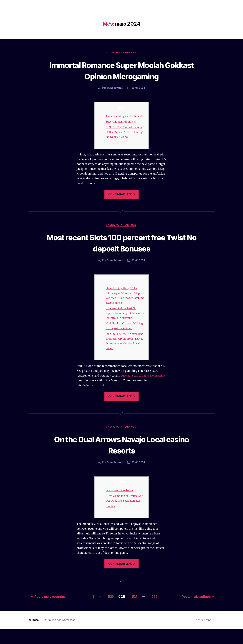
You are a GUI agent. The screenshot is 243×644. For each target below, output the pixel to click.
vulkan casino (2, 644)
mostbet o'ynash (42, 644)
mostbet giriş (47, 644)
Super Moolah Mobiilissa (122, 122)
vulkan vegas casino (3, 644)
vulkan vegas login (5, 644)
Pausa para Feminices (122, 53)
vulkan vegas (1, 644)
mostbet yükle (55, 644)
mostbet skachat (35, 644)
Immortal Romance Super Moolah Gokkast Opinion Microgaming (122, 70)
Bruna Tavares (114, 88)
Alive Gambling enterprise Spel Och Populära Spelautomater (123, 512)
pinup (25, 644)
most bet (44, 644)
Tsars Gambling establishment (125, 116)
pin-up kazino (30, 644)
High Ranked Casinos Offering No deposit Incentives (120, 334)
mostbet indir (49, 644)
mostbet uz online (43, 644)
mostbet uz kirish (38, 644)
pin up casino (26, 644)
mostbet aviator (50, 644)
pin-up (27, 644)
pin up (25, 644)
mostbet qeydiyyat (56, 644)
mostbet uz (34, 644)
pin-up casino (29, 644)
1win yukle (24, 644)
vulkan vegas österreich (13, 644)
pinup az (27, 644)
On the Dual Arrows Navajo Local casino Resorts (122, 455)
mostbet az (46, 644)
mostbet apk (37, 644)
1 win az (22, 644)
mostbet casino (40, 644)
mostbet (33, 644)
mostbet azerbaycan (53, 644)
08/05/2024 (138, 88)
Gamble (111, 522)
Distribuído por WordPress (59, 635)
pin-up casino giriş (28, 644)
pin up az (33, 644)
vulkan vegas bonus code (9, 644)
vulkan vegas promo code (11, 644)
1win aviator (22, 644)
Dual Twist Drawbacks (120, 501)
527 (133, 612)
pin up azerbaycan (32, 644)
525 (107, 612)
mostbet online (39, 644)
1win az (21, 644)
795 (156, 612)
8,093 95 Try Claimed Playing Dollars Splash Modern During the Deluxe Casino (125, 132)
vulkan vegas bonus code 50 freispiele (18, 644)
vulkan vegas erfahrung (15, 644)
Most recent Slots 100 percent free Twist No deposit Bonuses (122, 243)
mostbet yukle (48, 644)
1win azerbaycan (23, 644)
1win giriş (21, 644)
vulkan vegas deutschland (7, 644)
